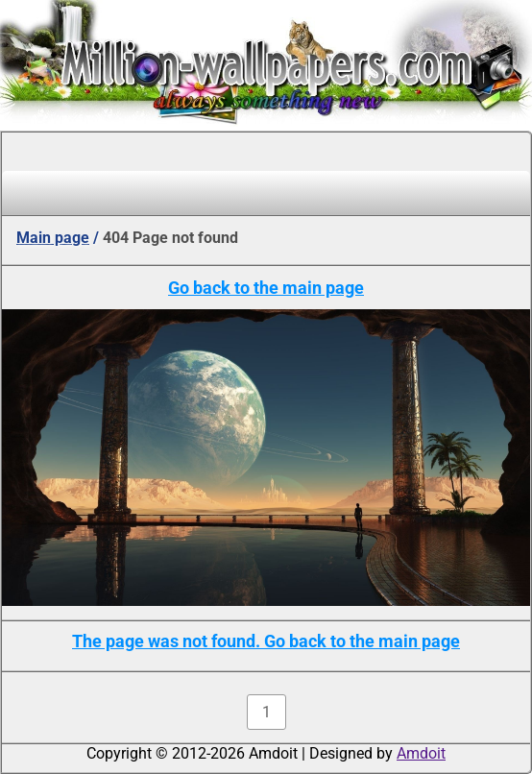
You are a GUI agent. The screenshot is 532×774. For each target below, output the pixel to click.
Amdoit (421, 753)
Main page (53, 238)
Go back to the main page (266, 288)
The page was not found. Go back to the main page (266, 641)
